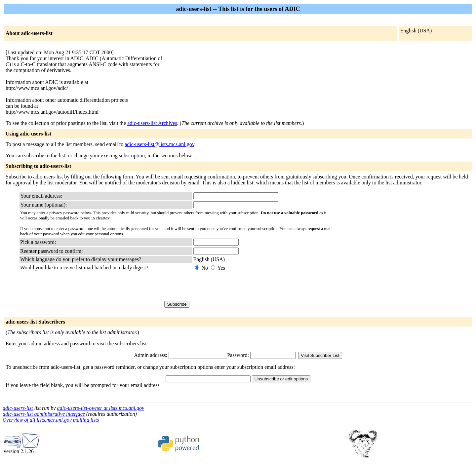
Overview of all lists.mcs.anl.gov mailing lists (51, 420)
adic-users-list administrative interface (44, 414)
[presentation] (244, 286)
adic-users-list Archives (152, 123)
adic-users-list (18, 408)
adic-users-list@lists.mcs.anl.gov (159, 144)
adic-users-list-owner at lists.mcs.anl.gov (100, 408)
